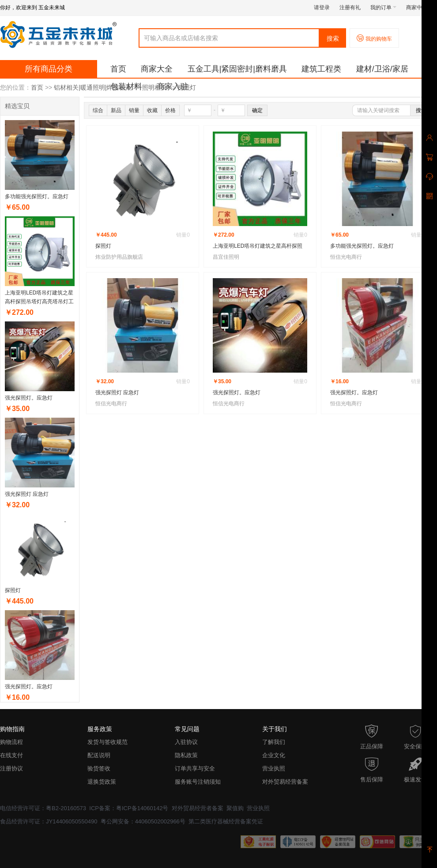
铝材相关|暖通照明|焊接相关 (92, 87)
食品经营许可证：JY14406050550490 (49, 821)
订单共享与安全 (195, 768)
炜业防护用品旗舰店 (119, 257)
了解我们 (274, 742)
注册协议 (11, 768)
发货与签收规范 (107, 742)
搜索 (333, 38)
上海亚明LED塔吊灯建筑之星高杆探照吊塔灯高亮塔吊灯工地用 (39, 302)
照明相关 (154, 87)
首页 (118, 69)
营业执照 (274, 768)
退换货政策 (102, 782)
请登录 (322, 8)
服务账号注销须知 (198, 782)
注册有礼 (350, 8)
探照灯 (187, 87)
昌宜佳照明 (226, 257)
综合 (98, 110)
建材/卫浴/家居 (382, 69)
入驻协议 (186, 742)
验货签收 (99, 768)
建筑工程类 (321, 69)
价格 (170, 110)
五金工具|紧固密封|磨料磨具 (237, 69)
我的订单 (383, 8)
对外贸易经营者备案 (198, 808)
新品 (116, 110)
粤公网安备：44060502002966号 (143, 821)
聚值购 (235, 808)
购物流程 (11, 742)
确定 (257, 110)
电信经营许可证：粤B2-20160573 (43, 808)
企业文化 (274, 755)
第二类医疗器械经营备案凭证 (226, 821)
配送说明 (99, 755)
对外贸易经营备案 (285, 782)
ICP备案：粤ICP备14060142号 (129, 808)
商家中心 (419, 8)
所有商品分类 (49, 69)
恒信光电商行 (346, 257)
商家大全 (157, 69)
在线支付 (11, 755)
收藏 (152, 110)
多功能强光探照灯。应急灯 (37, 196)
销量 (134, 110)
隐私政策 (186, 755)
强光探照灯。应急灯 (29, 398)
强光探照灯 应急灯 (27, 494)
